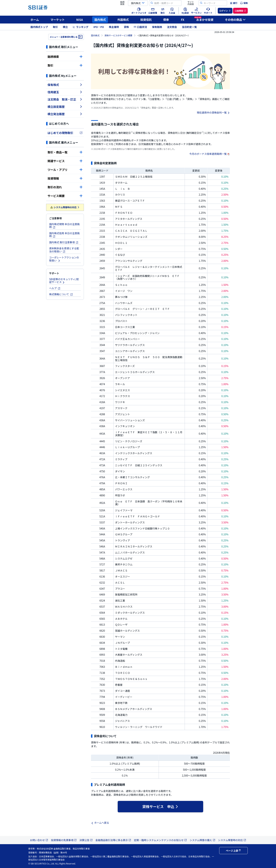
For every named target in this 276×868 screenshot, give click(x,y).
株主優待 (114, 27)
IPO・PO (99, 27)
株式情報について (61, 294)
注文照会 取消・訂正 (65, 99)
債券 (166, 20)
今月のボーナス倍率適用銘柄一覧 (210, 154)
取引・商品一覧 (65, 152)
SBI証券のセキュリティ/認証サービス (64, 281)
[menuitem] (234, 3)
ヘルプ (55, 288)
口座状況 (140, 27)
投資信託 (146, 20)
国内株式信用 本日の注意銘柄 (64, 235)
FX (183, 20)
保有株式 (65, 85)
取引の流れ (65, 187)
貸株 (126, 27)
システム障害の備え (202, 840)
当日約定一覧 (189, 27)
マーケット (58, 20)
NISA (80, 20)
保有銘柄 (157, 27)
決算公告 (86, 840)
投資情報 (65, 178)
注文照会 (172, 27)
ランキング (81, 27)
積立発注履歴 (65, 114)
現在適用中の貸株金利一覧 (213, 112)
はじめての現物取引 (65, 133)
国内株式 (100, 20)
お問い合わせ (39, 840)
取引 (55, 27)
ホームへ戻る (100, 823)
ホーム (35, 20)
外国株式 (123, 20)
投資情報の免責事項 (64, 840)
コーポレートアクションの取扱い (64, 259)
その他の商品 (235, 20)
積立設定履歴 (65, 107)
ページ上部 (233, 851)
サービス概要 (65, 196)
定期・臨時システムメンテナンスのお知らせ (160, 840)
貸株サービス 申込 (160, 807)
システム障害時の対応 (65, 207)
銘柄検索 (65, 57)
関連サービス (65, 161)
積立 (65, 27)
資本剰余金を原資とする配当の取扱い (64, 250)
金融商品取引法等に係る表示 (113, 840)
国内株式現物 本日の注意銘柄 (64, 226)
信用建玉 (65, 92)
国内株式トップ (39, 27)
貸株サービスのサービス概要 (118, 35)
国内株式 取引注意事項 (64, 242)
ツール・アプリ (65, 170)
